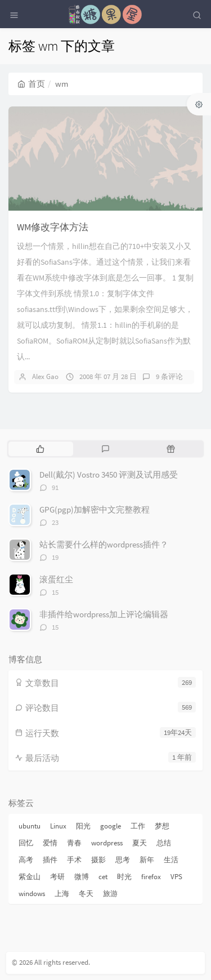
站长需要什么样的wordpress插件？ (104, 544)
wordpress (107, 843)
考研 (57, 877)
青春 (74, 843)
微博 (82, 877)
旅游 (110, 894)
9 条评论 (169, 377)
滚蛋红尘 (56, 579)
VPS (176, 877)
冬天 (86, 894)
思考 (123, 860)
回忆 (26, 843)
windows (32, 894)
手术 (74, 860)
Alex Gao (45, 377)
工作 (138, 826)
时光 (124, 877)
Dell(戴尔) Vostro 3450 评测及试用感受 (109, 475)
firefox (151, 877)
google (111, 826)
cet (103, 877)
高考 (26, 860)
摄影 (98, 860)
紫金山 (30, 877)
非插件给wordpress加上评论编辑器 (104, 614)
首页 (31, 84)
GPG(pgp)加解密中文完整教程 (95, 509)
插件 (50, 860)
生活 (171, 860)
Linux (58, 826)
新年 (147, 860)
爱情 (50, 843)
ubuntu (30, 826)
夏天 (140, 843)
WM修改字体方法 (53, 227)
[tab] (40, 449)
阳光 (83, 826)
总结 (164, 843)
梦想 (162, 826)
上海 (62, 894)
